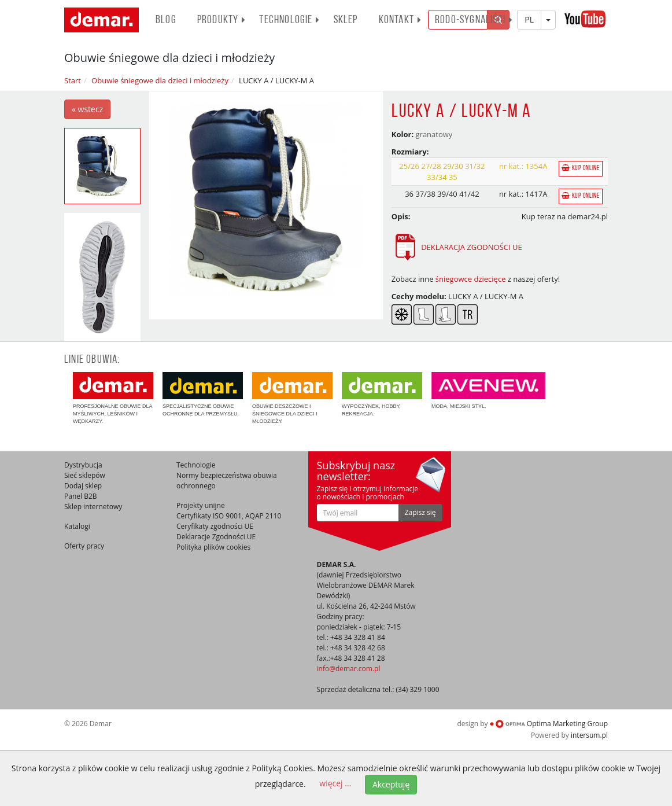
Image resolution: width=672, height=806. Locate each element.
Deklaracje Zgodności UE (216, 537)
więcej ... (335, 783)
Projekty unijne (201, 505)
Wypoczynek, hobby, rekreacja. (382, 394)
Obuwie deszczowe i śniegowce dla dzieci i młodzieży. (292, 398)
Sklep (346, 20)
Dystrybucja (83, 465)
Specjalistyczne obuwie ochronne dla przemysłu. (203, 394)
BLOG (166, 20)
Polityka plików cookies (213, 547)
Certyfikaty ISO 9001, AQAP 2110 (229, 516)
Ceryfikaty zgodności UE (215, 526)
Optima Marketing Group (549, 724)
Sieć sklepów (85, 475)
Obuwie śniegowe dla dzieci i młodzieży (160, 80)
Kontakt (400, 20)
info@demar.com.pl (349, 669)
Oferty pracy (84, 546)
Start (73, 80)
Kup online (581, 168)
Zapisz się (420, 512)
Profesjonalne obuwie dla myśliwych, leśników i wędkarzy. (113, 398)
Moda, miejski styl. (488, 391)
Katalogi (77, 526)
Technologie (289, 20)
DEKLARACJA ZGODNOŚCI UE (457, 247)
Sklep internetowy (93, 507)
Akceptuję (391, 784)
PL (529, 19)
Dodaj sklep (83, 486)
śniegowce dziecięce (471, 279)
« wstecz (87, 109)
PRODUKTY (222, 20)
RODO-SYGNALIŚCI (474, 20)
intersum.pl (589, 735)
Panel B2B (81, 496)
